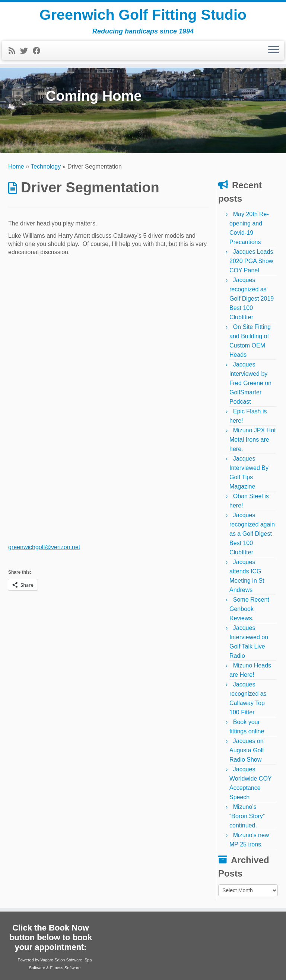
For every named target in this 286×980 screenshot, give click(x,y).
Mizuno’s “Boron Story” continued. (247, 816)
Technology (46, 166)
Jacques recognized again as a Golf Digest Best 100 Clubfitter (252, 534)
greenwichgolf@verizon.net (44, 547)
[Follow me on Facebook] (39, 51)
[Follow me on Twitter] (26, 51)
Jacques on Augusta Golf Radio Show (247, 750)
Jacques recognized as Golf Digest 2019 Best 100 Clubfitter (252, 299)
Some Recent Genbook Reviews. (249, 609)
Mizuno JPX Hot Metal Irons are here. (253, 440)
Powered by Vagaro (35, 960)
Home (16, 166)
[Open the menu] (274, 51)
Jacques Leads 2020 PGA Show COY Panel (251, 261)
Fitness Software (65, 968)
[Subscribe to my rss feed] (14, 51)
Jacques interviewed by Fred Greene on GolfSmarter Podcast (250, 383)
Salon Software (68, 960)
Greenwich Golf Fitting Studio (143, 15)
